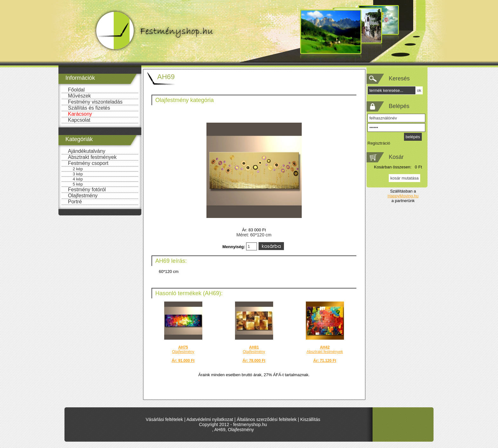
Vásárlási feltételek (165, 419)
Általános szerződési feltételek (266, 419)
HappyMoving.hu (403, 196)
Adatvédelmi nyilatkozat (210, 419)
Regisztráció (379, 143)
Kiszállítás (310, 419)
